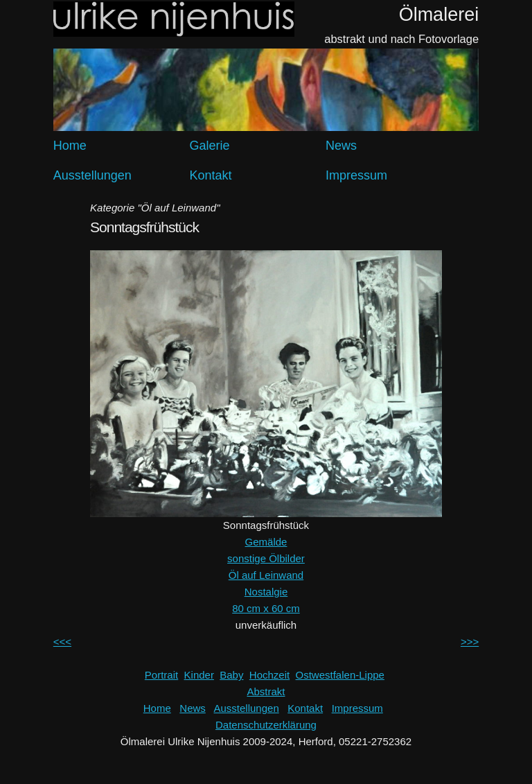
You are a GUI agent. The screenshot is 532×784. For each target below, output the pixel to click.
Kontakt (210, 175)
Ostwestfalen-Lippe (340, 675)
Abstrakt (266, 691)
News (341, 146)
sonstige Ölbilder (266, 558)
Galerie (209, 146)
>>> (470, 642)
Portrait (161, 675)
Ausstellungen (92, 175)
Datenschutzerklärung (266, 725)
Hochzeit (269, 675)
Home (70, 146)
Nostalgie (266, 592)
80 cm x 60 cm (266, 608)
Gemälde (266, 542)
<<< (62, 642)
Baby (231, 675)
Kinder (199, 675)
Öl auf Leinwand (266, 575)
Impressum (356, 175)
